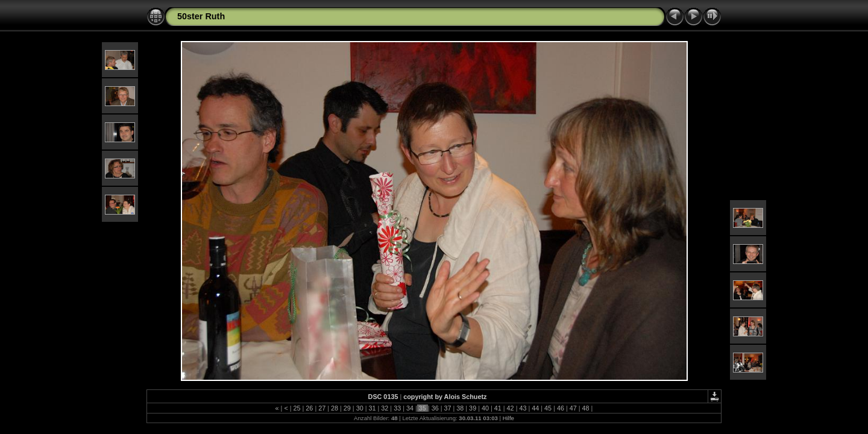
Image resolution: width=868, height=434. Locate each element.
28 (335, 408)
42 (511, 408)
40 (485, 408)
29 (347, 408)
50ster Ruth (201, 16)
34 (410, 408)
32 (385, 408)
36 (435, 408)
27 (322, 408)
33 (397, 408)
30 (360, 408)
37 (447, 408)
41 (498, 408)
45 (548, 408)
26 (309, 408)
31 (373, 408)
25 (297, 408)
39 (473, 408)
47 (573, 408)
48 (586, 408)
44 (535, 408)
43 (523, 408)
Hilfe (508, 418)
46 (561, 408)
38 (460, 408)
